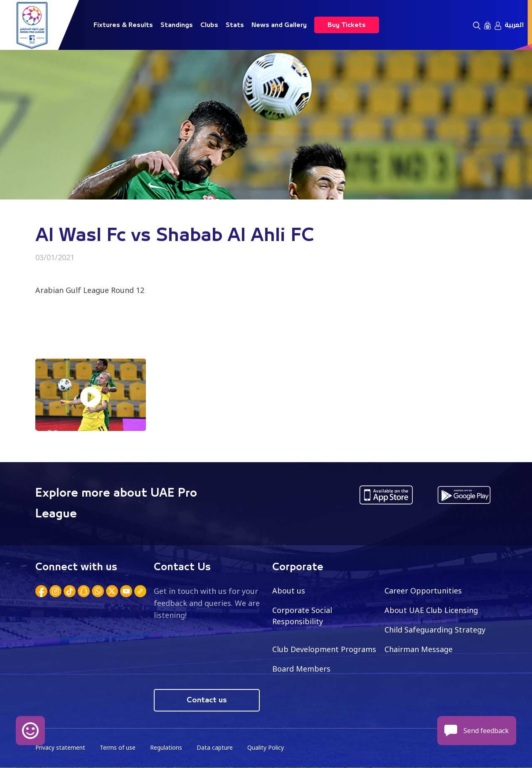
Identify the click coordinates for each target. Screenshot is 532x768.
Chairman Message (419, 649)
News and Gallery (279, 25)
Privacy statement (60, 747)
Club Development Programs (324, 649)
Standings (177, 25)
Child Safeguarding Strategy (435, 630)
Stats (235, 25)
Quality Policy (266, 747)
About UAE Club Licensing (431, 610)
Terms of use (118, 747)
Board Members (301, 669)
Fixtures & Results (123, 25)
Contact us (207, 700)
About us (289, 591)
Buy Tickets (347, 25)
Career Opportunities (423, 591)
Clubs (209, 25)
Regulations (166, 747)
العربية (514, 25)
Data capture (215, 747)
